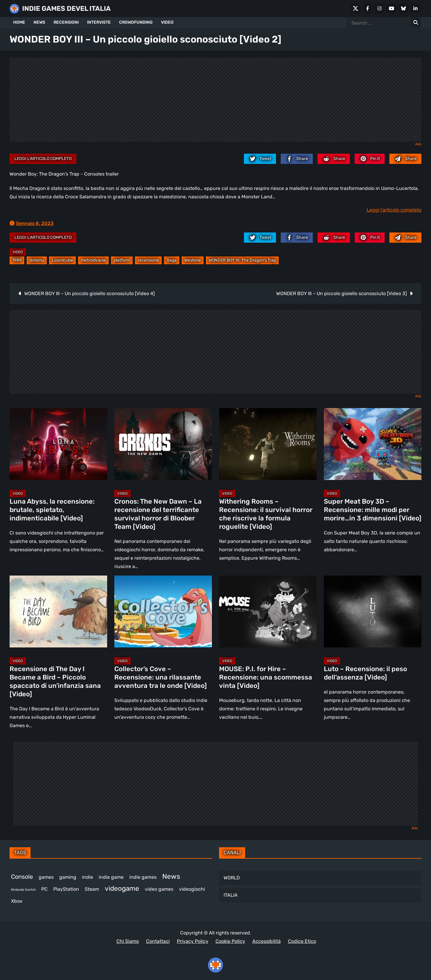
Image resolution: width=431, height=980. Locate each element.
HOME (19, 22)
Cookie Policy (230, 941)
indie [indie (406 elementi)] (88, 877)
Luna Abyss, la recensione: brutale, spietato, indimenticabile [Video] (52, 510)
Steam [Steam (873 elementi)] (92, 889)
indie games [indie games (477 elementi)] (143, 877)
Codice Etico (302, 941)
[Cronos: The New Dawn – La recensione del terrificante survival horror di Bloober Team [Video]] (163, 444)
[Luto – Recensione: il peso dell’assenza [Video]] (373, 611)
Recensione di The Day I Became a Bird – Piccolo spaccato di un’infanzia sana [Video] (55, 681)
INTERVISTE (99, 22)
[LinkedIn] (415, 8)
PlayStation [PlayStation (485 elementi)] (66, 889)
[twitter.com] (260, 159)
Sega (172, 260)
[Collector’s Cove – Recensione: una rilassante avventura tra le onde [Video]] (163, 611)
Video (18, 252)
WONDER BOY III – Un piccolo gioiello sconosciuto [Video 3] (342, 293)
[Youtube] (391, 8)
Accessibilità (267, 941)
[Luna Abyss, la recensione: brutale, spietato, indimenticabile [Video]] (58, 444)
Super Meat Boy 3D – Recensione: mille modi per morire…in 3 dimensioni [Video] (373, 510)
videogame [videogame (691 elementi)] (122, 888)
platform (122, 260)
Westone (193, 260)
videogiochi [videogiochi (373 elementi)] (192, 889)
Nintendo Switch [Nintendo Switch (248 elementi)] (23, 890)
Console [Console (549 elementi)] (22, 877)
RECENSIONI (66, 22)
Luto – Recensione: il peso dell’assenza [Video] (365, 673)
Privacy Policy (193, 941)
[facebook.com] (297, 159)
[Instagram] (380, 8)
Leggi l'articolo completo (43, 159)
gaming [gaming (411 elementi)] (68, 877)
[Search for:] (416, 23)
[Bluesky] (403, 8)
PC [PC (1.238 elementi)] (44, 889)
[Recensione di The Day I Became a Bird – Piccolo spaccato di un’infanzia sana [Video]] (58, 611)
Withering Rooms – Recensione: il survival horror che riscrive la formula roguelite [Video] (266, 514)
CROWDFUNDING (136, 22)
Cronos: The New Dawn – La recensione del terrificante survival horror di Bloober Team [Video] (158, 514)
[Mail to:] (405, 159)
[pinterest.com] (370, 159)
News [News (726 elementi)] (171, 876)
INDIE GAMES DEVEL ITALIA (66, 9)
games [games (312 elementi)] (46, 877)
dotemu (37, 260)
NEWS (39, 22)
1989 (17, 260)
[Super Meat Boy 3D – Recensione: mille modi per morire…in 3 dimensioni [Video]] (373, 444)
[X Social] (356, 8)
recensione (148, 260)
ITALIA (231, 895)
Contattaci (158, 941)
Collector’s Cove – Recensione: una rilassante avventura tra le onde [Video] (161, 677)
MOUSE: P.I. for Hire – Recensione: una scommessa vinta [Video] (266, 677)
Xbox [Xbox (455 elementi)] (17, 901)
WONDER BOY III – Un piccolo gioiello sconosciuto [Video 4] (89, 293)
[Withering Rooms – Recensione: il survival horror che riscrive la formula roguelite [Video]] (268, 444)
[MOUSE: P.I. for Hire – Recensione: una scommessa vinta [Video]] (268, 611)
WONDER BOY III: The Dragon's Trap (242, 260)
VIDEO (167, 22)
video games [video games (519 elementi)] (159, 889)
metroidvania (93, 260)
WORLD (232, 878)
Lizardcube (62, 260)
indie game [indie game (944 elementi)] (111, 877)
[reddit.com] (334, 159)
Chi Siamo (128, 941)
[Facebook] (368, 8)
